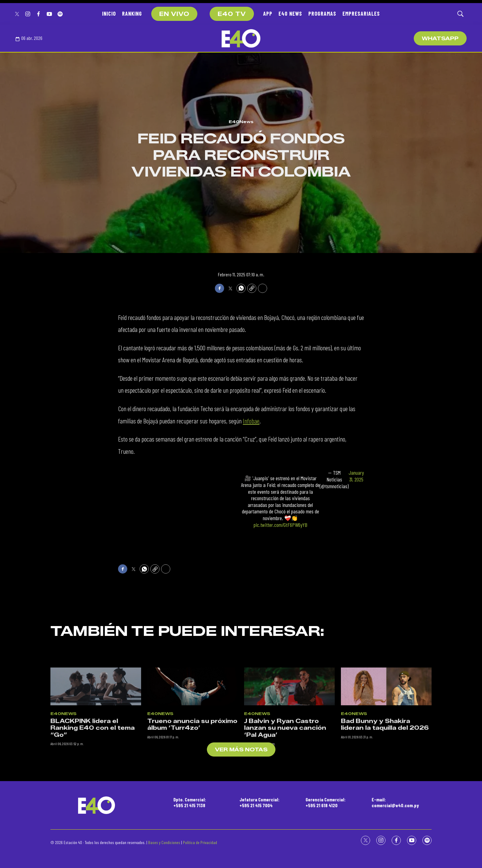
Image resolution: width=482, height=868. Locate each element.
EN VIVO (174, 14)
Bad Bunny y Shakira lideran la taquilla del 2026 (385, 782)
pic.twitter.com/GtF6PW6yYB (281, 525)
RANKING (132, 14)
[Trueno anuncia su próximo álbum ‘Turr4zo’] (193, 743)
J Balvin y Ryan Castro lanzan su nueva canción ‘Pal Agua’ (285, 785)
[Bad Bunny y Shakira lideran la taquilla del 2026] (386, 743)
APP (268, 14)
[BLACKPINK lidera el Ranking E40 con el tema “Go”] (96, 743)
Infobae (251, 421)
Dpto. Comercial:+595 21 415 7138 (190, 802)
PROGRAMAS (322, 14)
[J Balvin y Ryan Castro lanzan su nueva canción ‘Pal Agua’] (289, 743)
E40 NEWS (290, 14)
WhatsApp (440, 39)
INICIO (109, 14)
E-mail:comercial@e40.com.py (395, 802)
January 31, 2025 (356, 476)
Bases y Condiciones (164, 842)
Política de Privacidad (200, 842)
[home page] (241, 38)
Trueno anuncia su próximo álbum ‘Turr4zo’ (192, 782)
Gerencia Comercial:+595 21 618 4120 (326, 802)
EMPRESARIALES (361, 14)
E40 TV (232, 14)
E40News (241, 122)
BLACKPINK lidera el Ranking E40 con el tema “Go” (93, 785)
